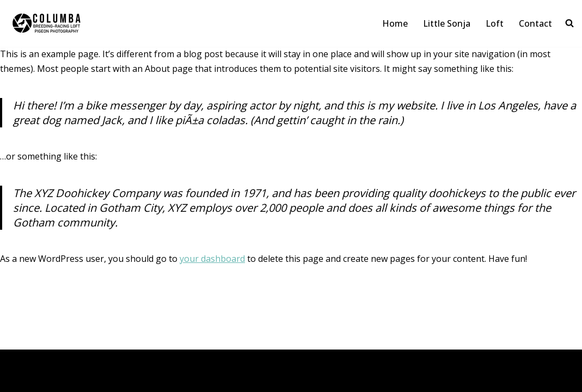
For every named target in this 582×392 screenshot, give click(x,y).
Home (395, 23)
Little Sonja (447, 23)
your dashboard (212, 259)
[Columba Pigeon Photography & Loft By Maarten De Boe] (65, 23)
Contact (535, 23)
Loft (495, 23)
